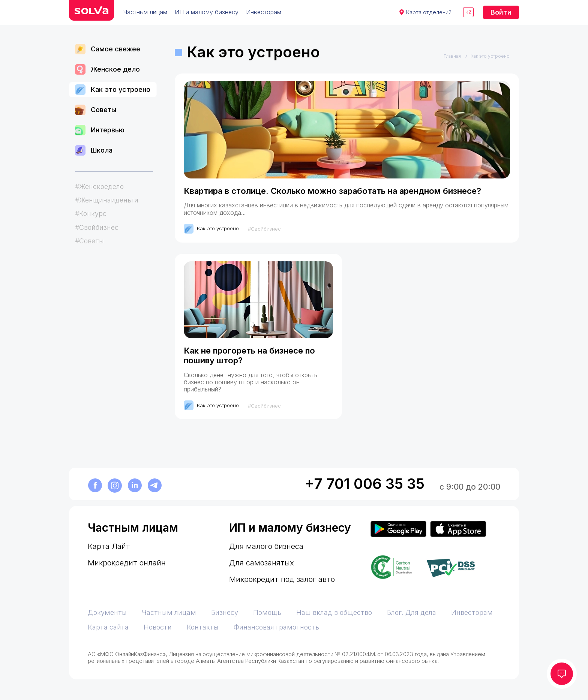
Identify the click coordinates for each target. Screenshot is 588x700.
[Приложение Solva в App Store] (458, 529)
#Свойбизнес (97, 227)
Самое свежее (108, 49)
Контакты (203, 627)
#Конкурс (91, 214)
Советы (96, 110)
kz (468, 12)
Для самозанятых (262, 563)
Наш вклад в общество (334, 612)
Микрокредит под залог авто (282, 579)
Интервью (100, 130)
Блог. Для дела (412, 612)
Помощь (267, 612)
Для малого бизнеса (266, 546)
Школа (94, 150)
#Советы (89, 241)
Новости (158, 627)
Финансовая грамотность (276, 627)
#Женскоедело (99, 187)
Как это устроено (113, 90)
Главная (452, 56)
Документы (107, 612)
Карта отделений (429, 12)
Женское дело (107, 69)
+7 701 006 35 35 (365, 484)
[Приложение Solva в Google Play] (398, 529)
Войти (501, 12)
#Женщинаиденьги (107, 200)
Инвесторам (264, 12)
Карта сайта (108, 627)
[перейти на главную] (91, 10)
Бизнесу (225, 612)
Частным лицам (145, 12)
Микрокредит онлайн (127, 563)
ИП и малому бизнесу (207, 12)
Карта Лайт (109, 546)
